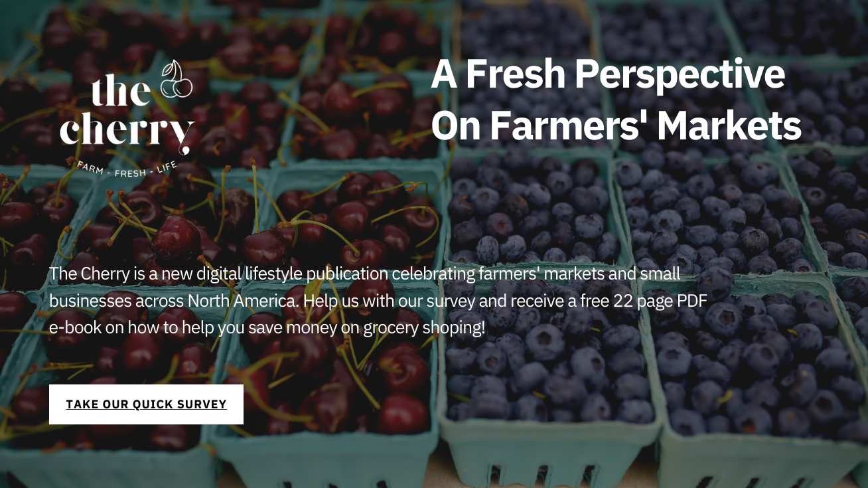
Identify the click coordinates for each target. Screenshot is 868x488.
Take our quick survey (147, 404)
